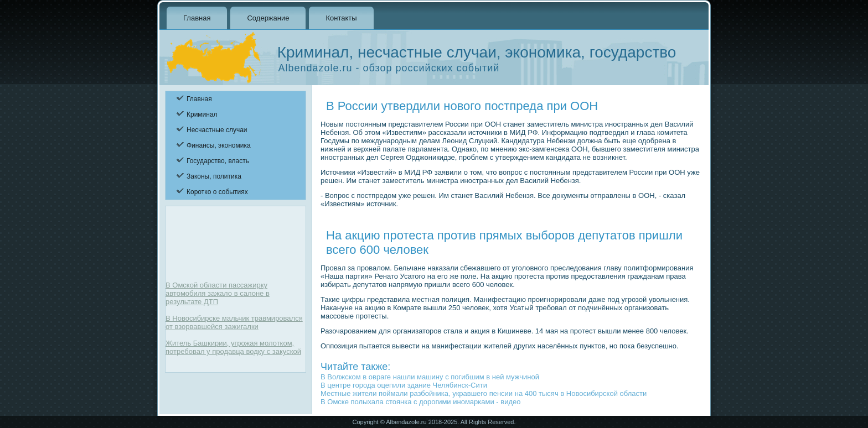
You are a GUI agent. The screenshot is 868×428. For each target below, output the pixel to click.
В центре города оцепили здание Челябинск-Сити (404, 385)
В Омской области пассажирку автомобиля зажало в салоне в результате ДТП (218, 293)
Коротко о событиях (217, 192)
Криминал (202, 114)
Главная (197, 18)
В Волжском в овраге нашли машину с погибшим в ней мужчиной (430, 377)
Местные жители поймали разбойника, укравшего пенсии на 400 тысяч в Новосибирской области (484, 393)
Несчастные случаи (217, 130)
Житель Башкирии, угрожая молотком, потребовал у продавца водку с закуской (233, 347)
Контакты (341, 18)
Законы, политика (214, 176)
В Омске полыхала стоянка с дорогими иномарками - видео (420, 402)
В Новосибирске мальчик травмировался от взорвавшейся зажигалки (234, 322)
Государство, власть (218, 161)
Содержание (268, 18)
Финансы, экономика (219, 145)
